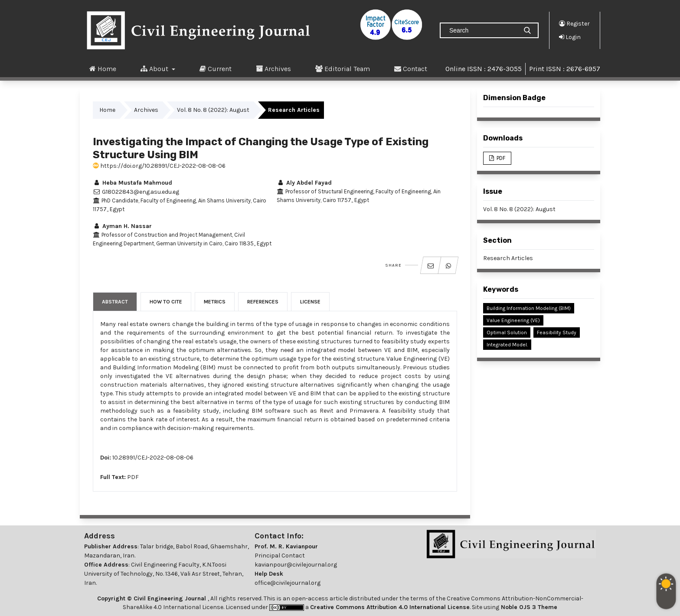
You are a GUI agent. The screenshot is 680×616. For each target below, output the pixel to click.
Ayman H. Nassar (122, 226)
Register (574, 23)
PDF (133, 477)
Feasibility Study (557, 332)
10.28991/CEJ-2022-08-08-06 (153, 458)
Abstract (115, 302)
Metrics (215, 302)
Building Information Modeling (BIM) (529, 308)
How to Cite (166, 302)
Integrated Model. (507, 345)
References (263, 302)
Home (103, 68)
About (155, 68)
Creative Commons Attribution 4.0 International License (390, 607)
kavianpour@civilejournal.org (296, 565)
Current (216, 68)
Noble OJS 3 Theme (528, 607)
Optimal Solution (507, 332)
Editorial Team (343, 68)
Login (570, 37)
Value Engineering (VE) (513, 320)
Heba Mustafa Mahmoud (132, 183)
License (310, 302)
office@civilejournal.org (288, 583)
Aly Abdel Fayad (304, 183)
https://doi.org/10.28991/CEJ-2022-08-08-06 (159, 166)
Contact (411, 68)
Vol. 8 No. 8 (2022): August (213, 110)
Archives (273, 68)
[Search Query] (482, 30)
